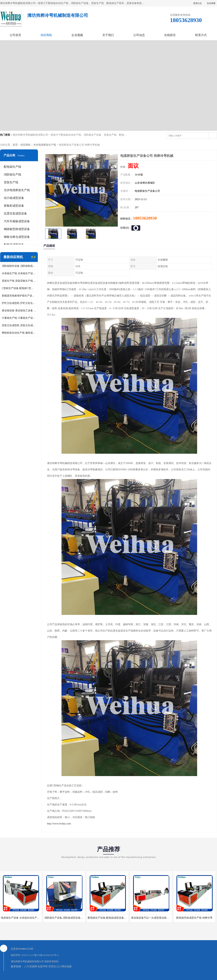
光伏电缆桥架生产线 (45, 145)
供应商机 (46, 35)
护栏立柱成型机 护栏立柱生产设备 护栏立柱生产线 (19, 303)
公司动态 (139, 35)
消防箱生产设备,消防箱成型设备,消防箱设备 (69, 918)
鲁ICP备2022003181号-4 (46, 955)
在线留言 (170, 35)
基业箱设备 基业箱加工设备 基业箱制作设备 (19, 311)
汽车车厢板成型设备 (17, 221)
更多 (33, 257)
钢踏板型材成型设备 (17, 229)
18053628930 (145, 218)
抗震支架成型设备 (15, 213)
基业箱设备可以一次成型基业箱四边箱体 (154, 918)
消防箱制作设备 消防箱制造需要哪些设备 (19, 266)
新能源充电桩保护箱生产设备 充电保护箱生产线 (19, 296)
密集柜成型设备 (14, 206)
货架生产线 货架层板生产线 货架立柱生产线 (19, 281)
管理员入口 (55, 967)
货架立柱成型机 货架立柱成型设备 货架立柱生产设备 (19, 325)
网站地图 (67, 967)
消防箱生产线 (12, 175)
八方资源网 (31, 967)
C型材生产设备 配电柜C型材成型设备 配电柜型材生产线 (19, 288)
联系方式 (201, 35)
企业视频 (77, 35)
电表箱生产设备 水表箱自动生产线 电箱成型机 (27, 918)
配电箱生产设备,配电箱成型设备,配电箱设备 (112, 918)
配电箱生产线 (12, 167)
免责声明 (42, 967)
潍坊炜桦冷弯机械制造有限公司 (27, 961)
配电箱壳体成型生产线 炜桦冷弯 (194, 918)
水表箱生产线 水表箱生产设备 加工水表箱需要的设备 (19, 273)
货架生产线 (11, 182)
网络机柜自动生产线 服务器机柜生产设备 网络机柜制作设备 (19, 333)
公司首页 (15, 35)
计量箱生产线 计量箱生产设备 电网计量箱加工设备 (19, 318)
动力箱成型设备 (14, 198)
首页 (15, 145)
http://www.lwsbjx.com (59, 824)
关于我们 (108, 35)
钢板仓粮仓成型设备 (17, 237)
